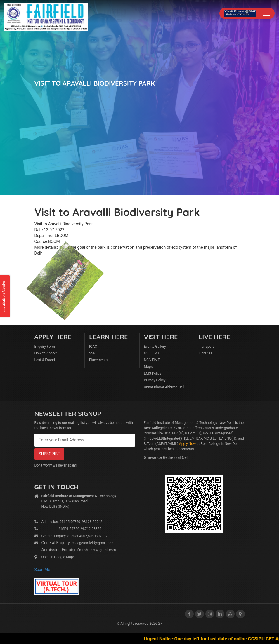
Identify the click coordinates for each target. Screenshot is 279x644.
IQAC (93, 347)
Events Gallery (155, 347)
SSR (92, 353)
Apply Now (187, 444)
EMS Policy (153, 373)
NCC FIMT (152, 360)
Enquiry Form (45, 347)
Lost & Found (45, 360)
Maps (148, 367)
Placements (98, 360)
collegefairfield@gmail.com (93, 543)
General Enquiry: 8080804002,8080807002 (75, 536)
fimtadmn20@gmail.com (96, 550)
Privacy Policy (155, 380)
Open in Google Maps (58, 557)
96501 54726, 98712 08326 (72, 529)
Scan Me (42, 570)
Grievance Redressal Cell (166, 457)
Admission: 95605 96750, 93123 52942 (72, 522)
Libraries (205, 353)
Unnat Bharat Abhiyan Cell (164, 387)
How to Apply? (46, 353)
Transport (206, 347)
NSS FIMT (152, 353)
